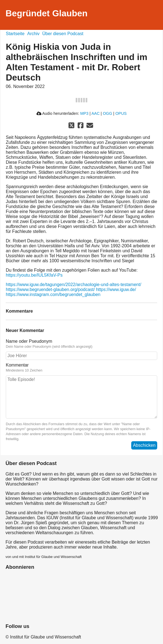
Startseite (15, 34)
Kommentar (17, 365)
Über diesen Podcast (63, 34)
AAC (96, 113)
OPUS (121, 113)
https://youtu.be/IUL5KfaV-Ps (34, 275)
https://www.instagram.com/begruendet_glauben (53, 294)
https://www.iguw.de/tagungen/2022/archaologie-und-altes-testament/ (73, 285)
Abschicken (144, 445)
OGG (107, 113)
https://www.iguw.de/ (116, 289)
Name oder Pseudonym (29, 341)
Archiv (33, 34)
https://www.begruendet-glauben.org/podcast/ (50, 289)
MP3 (84, 113)
